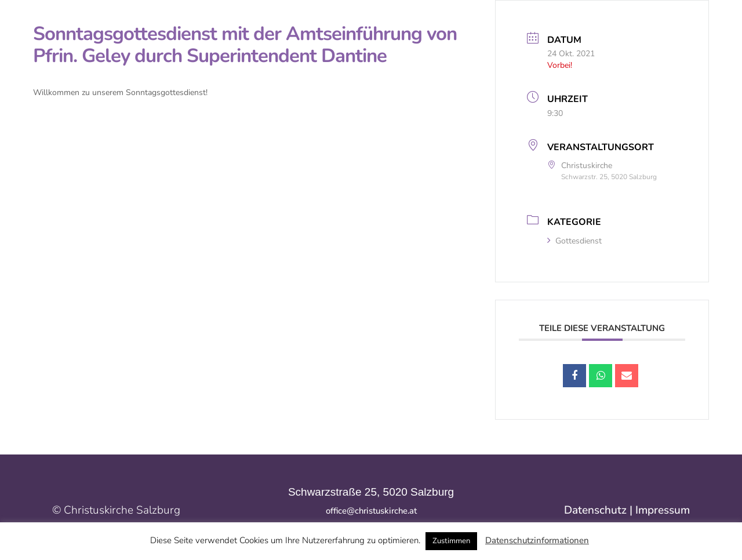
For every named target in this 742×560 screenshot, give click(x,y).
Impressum (663, 510)
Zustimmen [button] (451, 541)
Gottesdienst (574, 241)
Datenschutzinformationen (537, 540)
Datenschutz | (600, 510)
